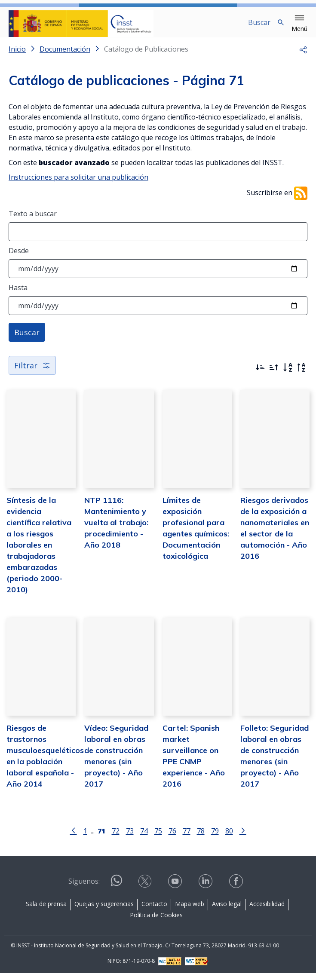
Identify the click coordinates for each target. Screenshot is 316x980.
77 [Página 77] (187, 838)
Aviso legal (227, 911)
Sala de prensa (46, 911)
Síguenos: (84, 888)
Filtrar (32, 372)
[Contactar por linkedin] (206, 888)
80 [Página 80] (229, 838)
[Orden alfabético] (288, 374)
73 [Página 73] (130, 838)
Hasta (18, 294)
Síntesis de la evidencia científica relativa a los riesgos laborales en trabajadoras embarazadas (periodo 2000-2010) (39, 552)
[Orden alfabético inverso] (301, 374)
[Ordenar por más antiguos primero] (274, 374)
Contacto (154, 911)
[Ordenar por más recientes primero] (260, 374)
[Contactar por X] (146, 888)
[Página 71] (101, 837)
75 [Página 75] (158, 838)
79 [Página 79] (215, 838)
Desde (19, 257)
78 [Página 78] (201, 838)
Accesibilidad (267, 911)
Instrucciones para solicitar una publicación (78, 184)
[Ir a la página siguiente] (243, 837)
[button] (299, 24)
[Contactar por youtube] (176, 888)
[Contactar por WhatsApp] (117, 891)
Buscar (27, 339)
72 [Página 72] (116, 838)
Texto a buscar (33, 220)
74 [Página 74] (144, 838)
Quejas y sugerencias (104, 911)
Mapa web (190, 911)
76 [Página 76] (172, 838)
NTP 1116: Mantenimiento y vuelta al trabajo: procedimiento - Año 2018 (116, 529)
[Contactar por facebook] (237, 888)
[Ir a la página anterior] (74, 837)
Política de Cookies (156, 922)
